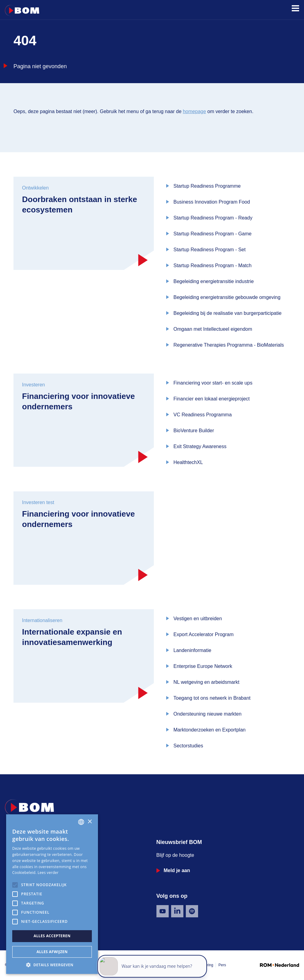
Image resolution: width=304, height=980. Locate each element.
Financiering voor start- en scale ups (213, 383)
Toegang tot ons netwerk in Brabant (212, 698)
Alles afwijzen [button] (52, 952)
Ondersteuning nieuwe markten (208, 714)
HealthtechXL (188, 462)
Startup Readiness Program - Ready (213, 218)
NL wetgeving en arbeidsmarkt (207, 682)
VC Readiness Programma (203, 415)
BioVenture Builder (194, 431)
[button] (52, 965)
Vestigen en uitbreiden (198, 619)
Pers (222, 965)
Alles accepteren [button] (52, 936)
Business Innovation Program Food (212, 202)
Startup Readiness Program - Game (213, 234)
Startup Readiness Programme (207, 186)
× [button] (90, 822)
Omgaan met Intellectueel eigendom (213, 329)
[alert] (52, 894)
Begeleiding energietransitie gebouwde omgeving (227, 297)
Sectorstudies (188, 746)
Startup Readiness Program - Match (213, 265)
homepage (194, 111)
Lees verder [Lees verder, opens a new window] (48, 873)
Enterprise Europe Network (203, 666)
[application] (152, 953)
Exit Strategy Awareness (200, 446)
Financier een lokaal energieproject (212, 399)
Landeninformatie (193, 650)
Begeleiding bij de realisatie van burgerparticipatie (228, 313)
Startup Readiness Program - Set (210, 250)
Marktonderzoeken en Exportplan (210, 730)
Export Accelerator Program (204, 634)
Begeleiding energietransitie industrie (214, 281)
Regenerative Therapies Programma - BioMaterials (229, 345)
